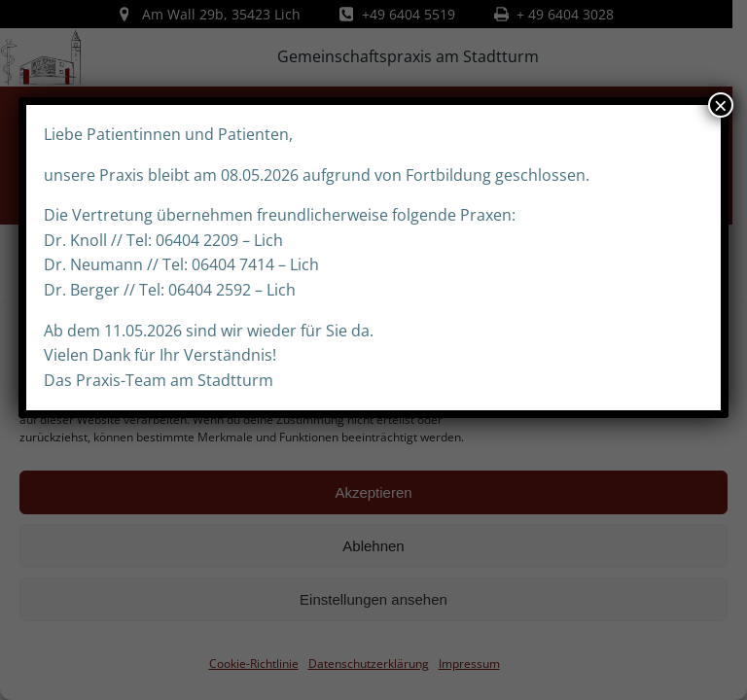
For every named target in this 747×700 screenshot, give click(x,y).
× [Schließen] (721, 105)
